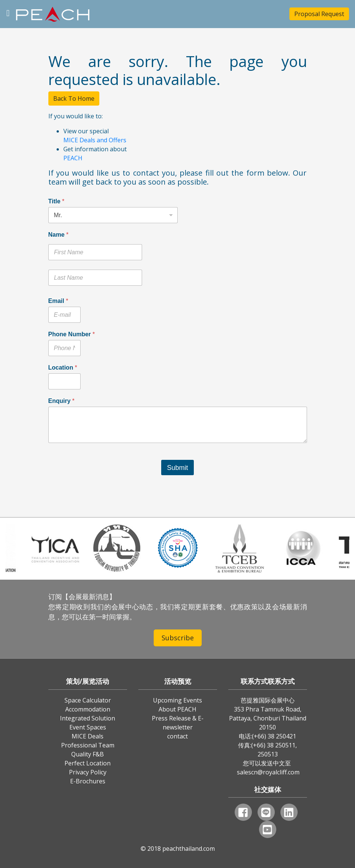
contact (177, 736)
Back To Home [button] (74, 98)
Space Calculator (88, 700)
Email (58, 301)
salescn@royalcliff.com (268, 772)
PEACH (73, 158)
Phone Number (72, 334)
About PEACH (177, 709)
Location (63, 368)
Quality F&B (88, 754)
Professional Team (88, 745)
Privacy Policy (88, 772)
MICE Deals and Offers (95, 140)
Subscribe (178, 638)
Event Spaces (88, 727)
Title (56, 201)
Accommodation (88, 709)
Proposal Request (319, 14)
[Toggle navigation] (8, 12)
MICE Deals (88, 736)
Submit (177, 468)
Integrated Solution (88, 718)
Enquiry (61, 401)
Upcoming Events (177, 700)
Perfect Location (88, 763)
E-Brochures (88, 781)
